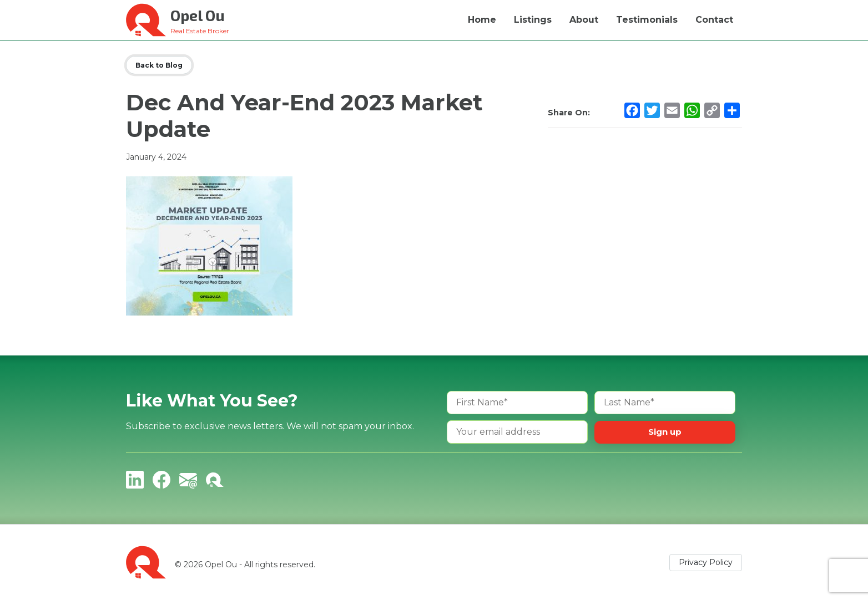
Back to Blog (159, 65)
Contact (714, 20)
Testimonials (647, 20)
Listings (533, 20)
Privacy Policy (706, 562)
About (584, 20)
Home (482, 20)
